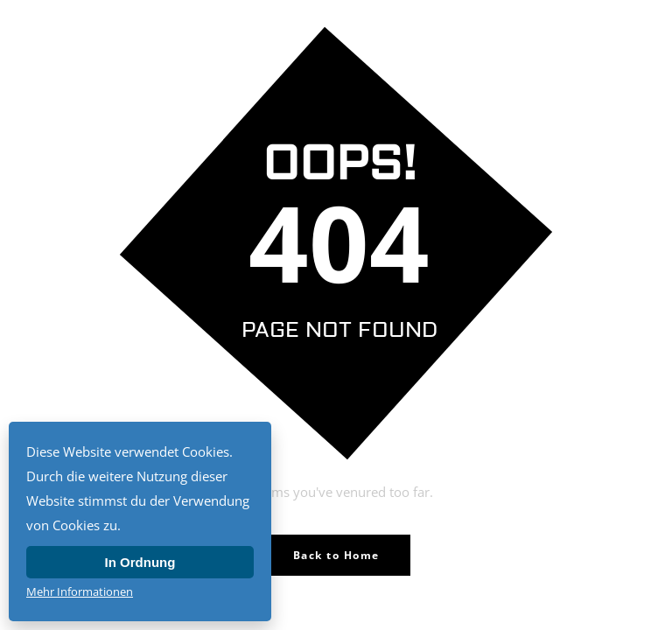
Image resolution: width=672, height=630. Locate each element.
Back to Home (336, 555)
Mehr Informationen (80, 591)
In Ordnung (140, 562)
